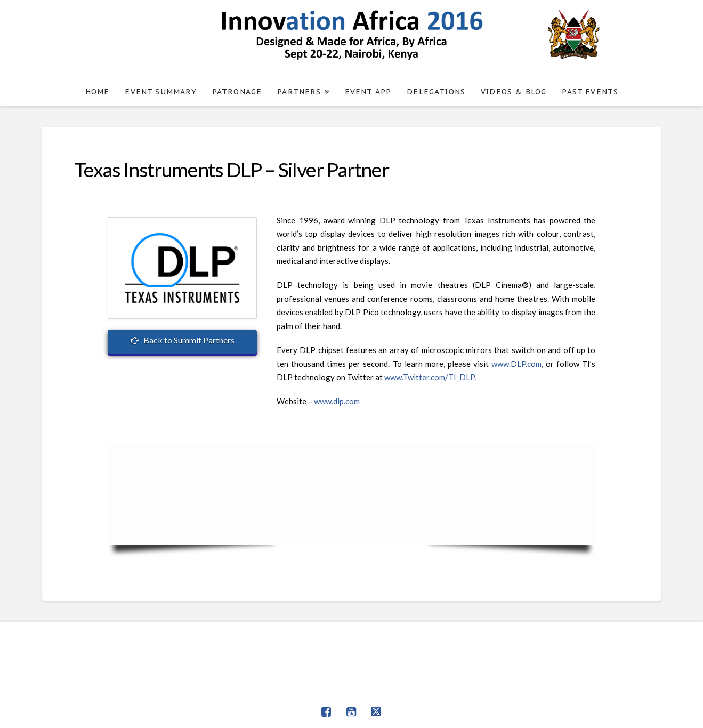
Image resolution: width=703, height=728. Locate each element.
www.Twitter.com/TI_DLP (429, 377)
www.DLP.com (516, 364)
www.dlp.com (337, 401)
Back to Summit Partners (182, 340)
